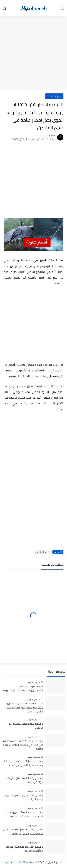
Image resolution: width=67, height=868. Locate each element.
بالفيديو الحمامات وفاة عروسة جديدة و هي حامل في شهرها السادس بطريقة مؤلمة (23, 745)
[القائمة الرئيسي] (63, 8)
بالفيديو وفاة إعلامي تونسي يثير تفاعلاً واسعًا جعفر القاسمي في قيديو (23, 763)
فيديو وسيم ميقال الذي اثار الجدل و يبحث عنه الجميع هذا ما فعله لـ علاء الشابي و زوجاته (24, 708)
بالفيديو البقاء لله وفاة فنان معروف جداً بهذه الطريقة (24, 849)
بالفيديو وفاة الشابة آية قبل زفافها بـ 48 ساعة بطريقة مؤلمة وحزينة (24, 815)
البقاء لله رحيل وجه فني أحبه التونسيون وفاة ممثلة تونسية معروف (23, 689)
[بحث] (4, 8)
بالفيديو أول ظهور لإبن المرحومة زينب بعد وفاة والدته (23, 797)
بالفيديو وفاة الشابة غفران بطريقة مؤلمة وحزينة (25, 780)
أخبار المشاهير (54, 96)
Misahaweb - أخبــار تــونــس (20, 862)
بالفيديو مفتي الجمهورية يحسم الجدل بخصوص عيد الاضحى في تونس (23, 832)
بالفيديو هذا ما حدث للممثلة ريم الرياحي (26, 726)
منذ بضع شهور (34, 682)
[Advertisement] (33, 54)
